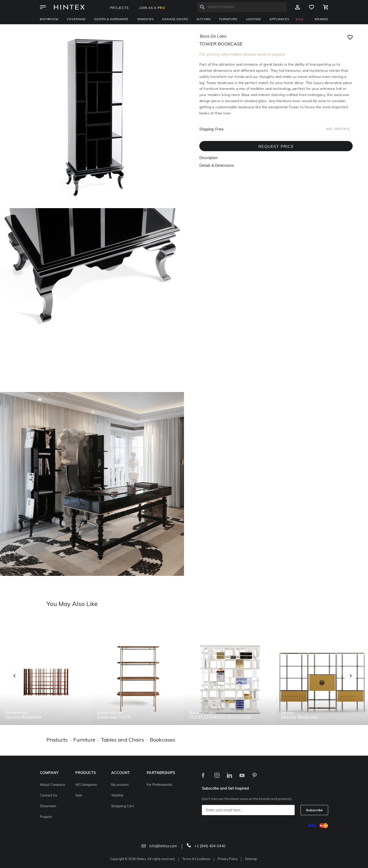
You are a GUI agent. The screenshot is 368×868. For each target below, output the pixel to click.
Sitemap (251, 859)
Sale (79, 796)
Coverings (76, 20)
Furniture (228, 20)
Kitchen (204, 20)
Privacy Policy (228, 859)
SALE (300, 20)
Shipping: (207, 130)
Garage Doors (175, 20)
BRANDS (321, 20)
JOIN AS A (152, 8)
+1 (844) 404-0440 (206, 846)
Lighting (254, 20)
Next (361, 681)
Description (209, 158)
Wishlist (117, 796)
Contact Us (48, 796)
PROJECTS (119, 8)
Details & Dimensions (217, 166)
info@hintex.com (159, 846)
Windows (146, 20)
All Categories (86, 785)
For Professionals (159, 785)
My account (120, 785)
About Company (53, 785)
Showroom (48, 806)
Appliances (279, 20)
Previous (21, 681)
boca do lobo (213, 37)
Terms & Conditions (196, 859)
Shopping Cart (123, 806)
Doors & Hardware (111, 20)
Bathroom (49, 20)
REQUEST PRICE (276, 147)
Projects (46, 817)
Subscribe (314, 810)
